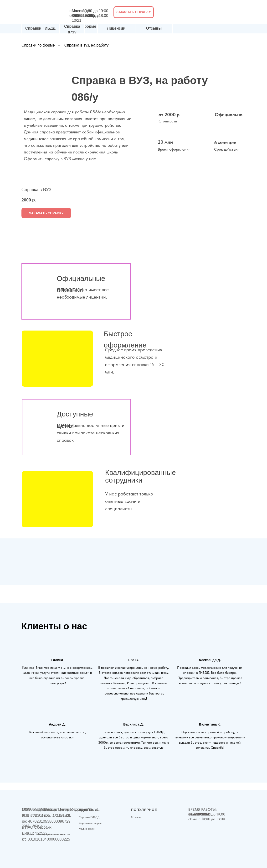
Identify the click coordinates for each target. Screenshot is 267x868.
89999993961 (83, 16)
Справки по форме (38, 45)
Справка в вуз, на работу (87, 45)
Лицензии (116, 28)
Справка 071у (72, 29)
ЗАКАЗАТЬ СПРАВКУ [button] (133, 12)
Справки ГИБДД (40, 28)
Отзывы (154, 28)
